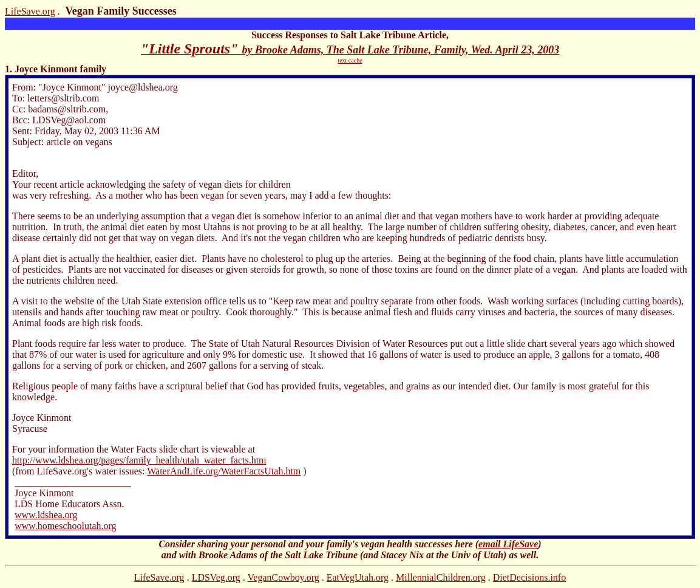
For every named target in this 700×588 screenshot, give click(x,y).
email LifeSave (508, 544)
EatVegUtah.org (358, 577)
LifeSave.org (30, 11)
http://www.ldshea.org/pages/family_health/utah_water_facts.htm (139, 460)
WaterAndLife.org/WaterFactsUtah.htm (224, 471)
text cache (350, 60)
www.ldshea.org (46, 515)
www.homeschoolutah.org (66, 526)
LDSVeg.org (216, 577)
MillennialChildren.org (441, 577)
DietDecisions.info (529, 577)
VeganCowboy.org (284, 577)
